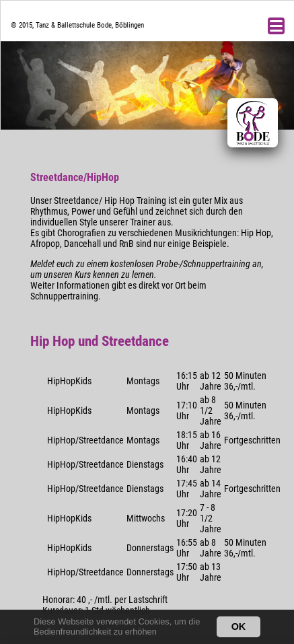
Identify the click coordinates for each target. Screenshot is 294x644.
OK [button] (239, 627)
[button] (160, 633)
